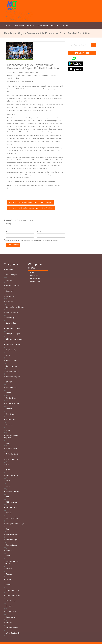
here (13, 185)
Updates (9, 622)
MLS (8, 465)
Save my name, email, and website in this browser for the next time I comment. (32, 240)
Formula (9, 409)
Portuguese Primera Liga (15, 524)
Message (9, 224)
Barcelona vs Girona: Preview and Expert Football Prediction (38, 114)
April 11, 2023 (14, 82)
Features (20, 25)
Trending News (12, 612)
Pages (31, 25)
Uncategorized (11, 617)
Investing (9, 425)
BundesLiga (10, 318)
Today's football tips (13, 596)
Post (8, 529)
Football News (11, 398)
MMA (8, 470)
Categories (43, 25)
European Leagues (13, 377)
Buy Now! (65, 25)
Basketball (10, 291)
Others (9, 513)
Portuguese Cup (12, 518)
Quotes (9, 556)
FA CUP (9, 382)
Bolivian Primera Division (15, 307)
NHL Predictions (12, 508)
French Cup (10, 414)
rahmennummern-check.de (11, 562)
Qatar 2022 (10, 550)
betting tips (10, 302)
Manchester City (32, 73)
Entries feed (34, 276)
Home (9, 25)
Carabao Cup (11, 323)
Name (8, 232)
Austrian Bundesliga (13, 286)
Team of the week (12, 590)
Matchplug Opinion (13, 454)
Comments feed (35, 279)
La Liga (9, 430)
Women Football (12, 628)
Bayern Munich (19, 73)
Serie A (9, 579)
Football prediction (50, 75)
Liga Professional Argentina (11, 437)
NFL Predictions (12, 502)
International (11, 420)
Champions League (24, 75)
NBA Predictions (12, 475)
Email (39, 232)
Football (37, 75)
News (8, 481)
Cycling (9, 355)
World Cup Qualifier (13, 633)
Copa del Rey (11, 350)
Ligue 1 (9, 443)
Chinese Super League (14, 339)
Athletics (9, 280)
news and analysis (13, 491)
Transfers (10, 606)
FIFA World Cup (12, 387)
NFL (8, 497)
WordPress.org (35, 282)
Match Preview (13, 78)
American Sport (12, 275)
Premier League (12, 534)
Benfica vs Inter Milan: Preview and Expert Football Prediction (31, 208)
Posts (55, 25)
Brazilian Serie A (12, 312)
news (8, 486)
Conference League (13, 344)
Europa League (12, 361)
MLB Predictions (12, 459)
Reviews (9, 569)
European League (13, 371)
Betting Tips (10, 296)
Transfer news (11, 601)
